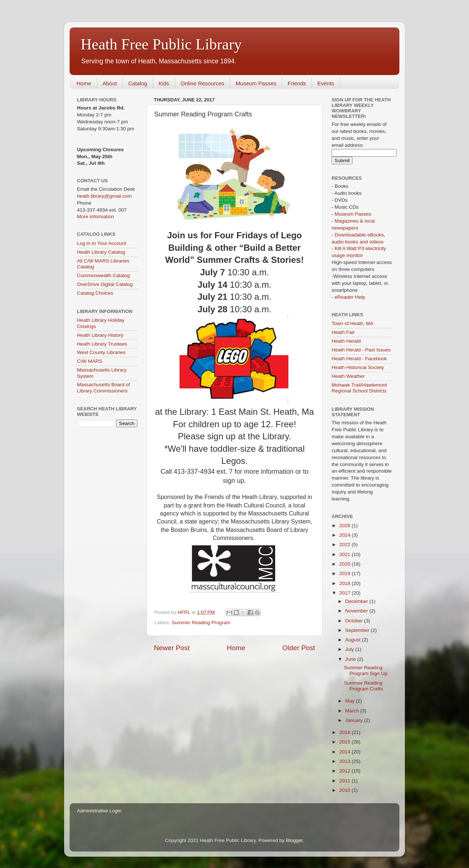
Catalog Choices (95, 293)
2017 (346, 593)
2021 (346, 554)
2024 (346, 535)
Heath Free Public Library (161, 44)
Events (326, 83)
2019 (346, 573)
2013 (346, 761)
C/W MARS (90, 361)
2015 (346, 742)
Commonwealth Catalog (103, 275)
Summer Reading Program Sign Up (366, 670)
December (357, 601)
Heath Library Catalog (101, 252)
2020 (346, 564)
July (350, 649)
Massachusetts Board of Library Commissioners (104, 388)
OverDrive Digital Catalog (105, 284)
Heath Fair (343, 332)
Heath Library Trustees (102, 344)
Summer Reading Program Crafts (364, 686)
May (350, 701)
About (110, 83)
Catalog (138, 83)
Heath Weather (348, 376)
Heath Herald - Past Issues (361, 350)
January (355, 720)
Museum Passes (256, 83)
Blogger (294, 840)
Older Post (299, 648)
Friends (297, 83)
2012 (346, 771)
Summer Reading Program (201, 623)
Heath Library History (100, 335)
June (351, 659)
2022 (346, 545)
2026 (346, 526)
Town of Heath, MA (352, 323)
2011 (346, 781)
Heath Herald (346, 341)
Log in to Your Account (101, 243)
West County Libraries (101, 352)
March (353, 711)
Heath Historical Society (358, 367)
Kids (164, 83)
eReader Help (350, 297)
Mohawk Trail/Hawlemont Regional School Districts (359, 388)
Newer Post (172, 648)
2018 (346, 583)
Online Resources (202, 83)
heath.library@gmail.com (104, 196)
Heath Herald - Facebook (359, 359)
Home (84, 83)
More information (95, 217)
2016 (346, 732)
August (354, 640)
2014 (346, 752)
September (358, 630)
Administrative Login (99, 811)
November (357, 611)
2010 (346, 790)
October (355, 621)
